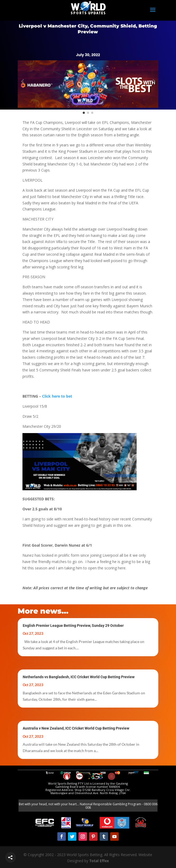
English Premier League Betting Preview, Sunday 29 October (73, 626)
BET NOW (53, 42)
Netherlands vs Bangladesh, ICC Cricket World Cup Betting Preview (79, 677)
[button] (22, 81)
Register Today (123, 41)
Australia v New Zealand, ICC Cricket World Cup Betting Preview (76, 728)
